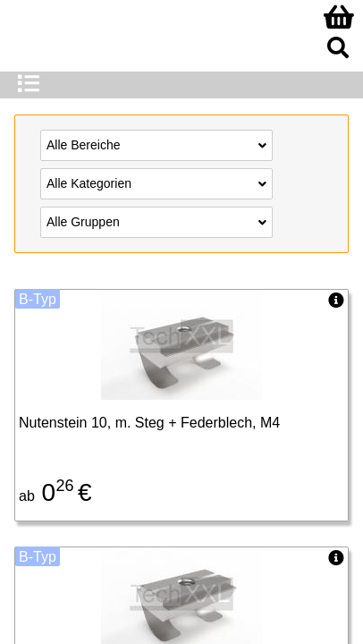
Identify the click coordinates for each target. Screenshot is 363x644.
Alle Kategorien (156, 182)
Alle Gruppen (156, 221)
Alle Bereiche (156, 144)
